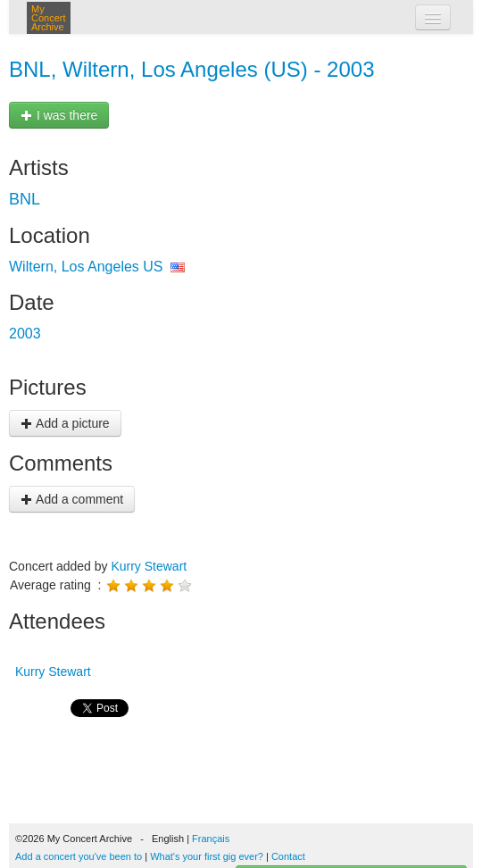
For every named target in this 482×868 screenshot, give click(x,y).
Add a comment (72, 499)
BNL (25, 199)
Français (211, 839)
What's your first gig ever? (207, 856)
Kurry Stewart (149, 566)
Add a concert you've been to (79, 856)
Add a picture (65, 423)
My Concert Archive (49, 18)
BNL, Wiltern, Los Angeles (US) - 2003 (192, 69)
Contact (288, 856)
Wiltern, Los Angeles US (86, 267)
